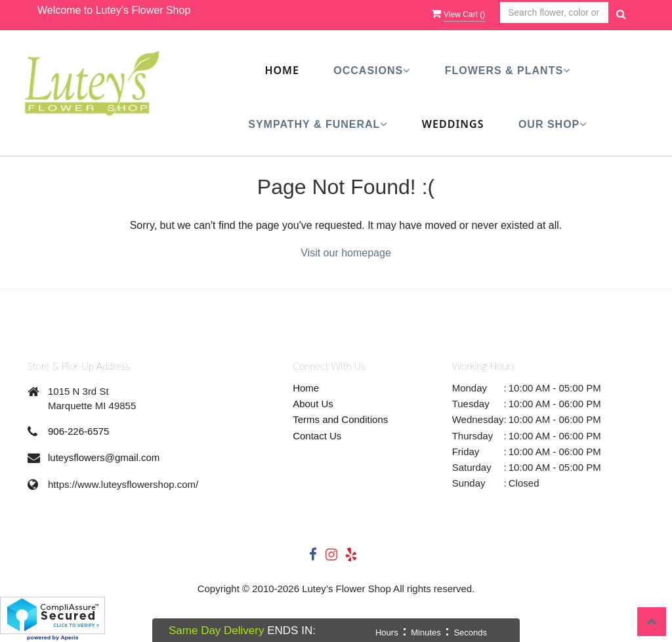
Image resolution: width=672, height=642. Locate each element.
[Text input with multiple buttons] (554, 13)
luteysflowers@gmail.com (104, 457)
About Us (313, 404)
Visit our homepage (346, 253)
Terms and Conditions (340, 419)
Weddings (453, 124)
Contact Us (317, 436)
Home (282, 70)
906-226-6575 (78, 431)
